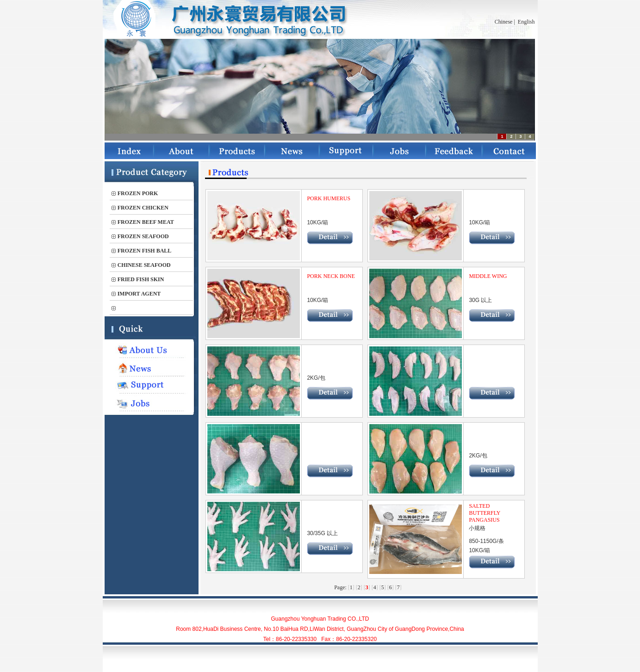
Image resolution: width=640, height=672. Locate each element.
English (526, 22)
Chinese (504, 22)
